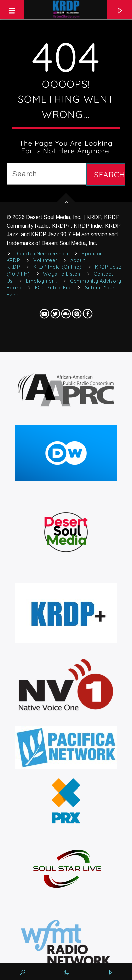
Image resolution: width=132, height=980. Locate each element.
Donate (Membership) (41, 254)
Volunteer (45, 260)
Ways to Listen (62, 274)
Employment (41, 281)
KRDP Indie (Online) (58, 267)
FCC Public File (53, 288)
